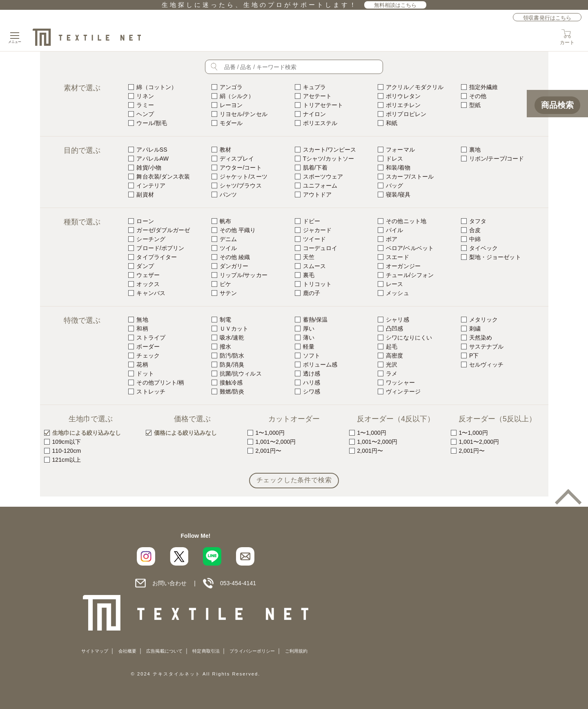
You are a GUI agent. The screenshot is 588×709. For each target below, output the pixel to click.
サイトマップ (95, 651)
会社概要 (127, 651)
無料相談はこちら (395, 5)
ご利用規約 (296, 651)
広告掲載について (164, 651)
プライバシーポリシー (252, 651)
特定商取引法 (206, 651)
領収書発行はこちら (547, 18)
